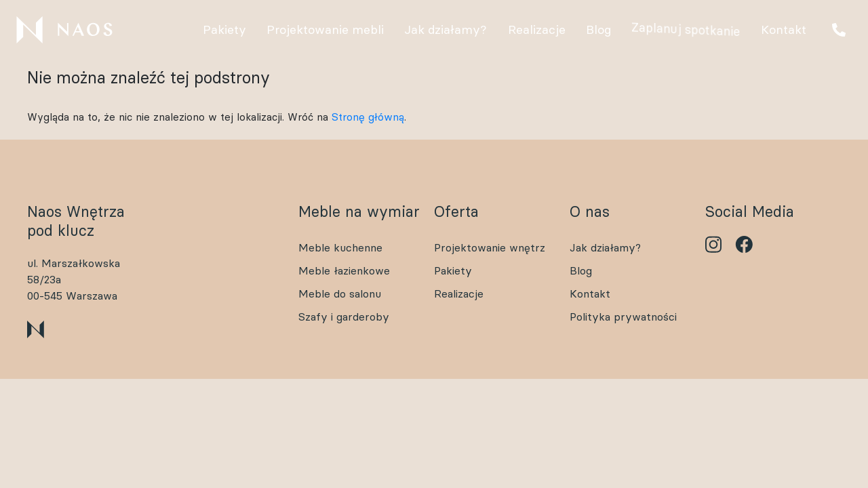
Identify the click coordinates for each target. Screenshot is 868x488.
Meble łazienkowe (344, 270)
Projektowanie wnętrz (490, 247)
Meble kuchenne (340, 247)
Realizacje (459, 293)
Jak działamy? (605, 247)
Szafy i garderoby (344, 317)
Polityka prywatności (623, 317)
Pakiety (453, 270)
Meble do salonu (340, 293)
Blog (581, 270)
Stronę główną (368, 117)
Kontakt (590, 293)
